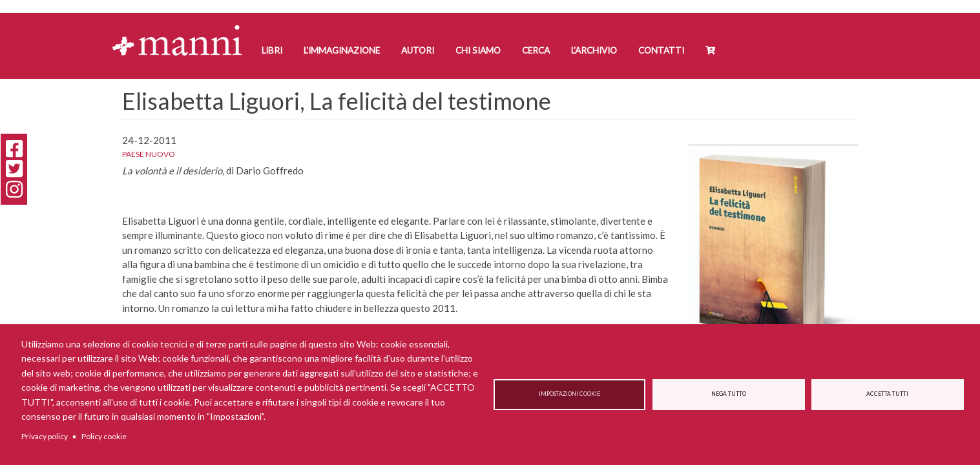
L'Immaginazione (342, 50)
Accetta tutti (887, 395)
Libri (272, 50)
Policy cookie (104, 436)
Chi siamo (478, 50)
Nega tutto (729, 395)
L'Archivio (594, 50)
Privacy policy (45, 436)
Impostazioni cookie (569, 395)
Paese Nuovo (149, 154)
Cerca (536, 50)
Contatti (661, 50)
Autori (418, 50)
